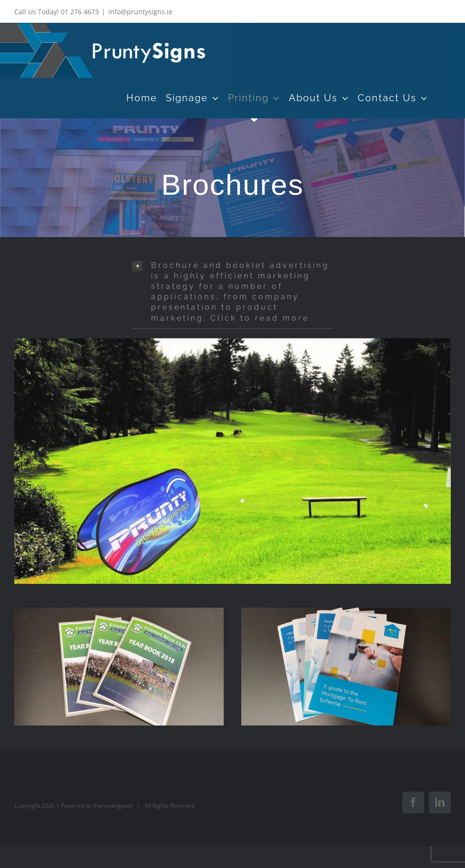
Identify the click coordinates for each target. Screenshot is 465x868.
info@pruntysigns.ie (140, 12)
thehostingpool (113, 806)
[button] (232, 292)
